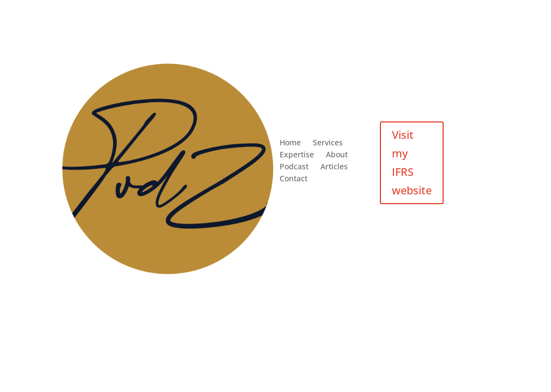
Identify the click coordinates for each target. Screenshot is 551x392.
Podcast (294, 167)
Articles (334, 167)
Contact (293, 179)
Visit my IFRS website (412, 163)
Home (290, 143)
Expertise (297, 155)
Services (328, 143)
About (337, 155)
